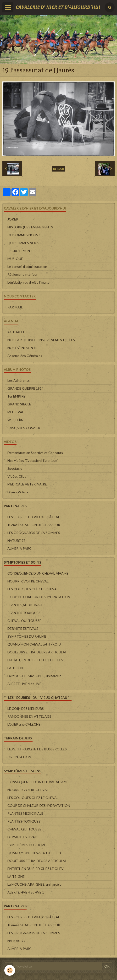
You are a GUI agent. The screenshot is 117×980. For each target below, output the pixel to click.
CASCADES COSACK (24, 428)
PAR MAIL (15, 307)
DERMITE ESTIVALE (23, 628)
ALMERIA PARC (19, 548)
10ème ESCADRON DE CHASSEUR (34, 525)
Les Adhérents (19, 380)
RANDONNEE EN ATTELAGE (29, 716)
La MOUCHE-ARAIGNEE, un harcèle (34, 676)
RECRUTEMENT (20, 251)
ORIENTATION (19, 757)
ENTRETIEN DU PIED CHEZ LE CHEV (36, 660)
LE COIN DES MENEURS (26, 708)
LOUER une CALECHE (24, 724)
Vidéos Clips (17, 476)
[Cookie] (10, 970)
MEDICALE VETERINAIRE (27, 484)
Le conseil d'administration (27, 267)
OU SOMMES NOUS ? (24, 235)
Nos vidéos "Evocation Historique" (33, 460)
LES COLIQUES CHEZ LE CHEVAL (33, 589)
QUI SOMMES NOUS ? (24, 243)
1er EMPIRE (16, 396)
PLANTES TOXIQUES (24, 613)
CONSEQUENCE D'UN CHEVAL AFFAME (38, 573)
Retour (58, 169)
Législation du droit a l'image (28, 282)
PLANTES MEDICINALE (25, 605)
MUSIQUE (15, 259)
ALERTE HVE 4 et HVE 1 (26, 684)
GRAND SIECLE (19, 404)
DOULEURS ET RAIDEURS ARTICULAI (37, 652)
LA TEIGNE (16, 668)
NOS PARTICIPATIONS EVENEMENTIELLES (41, 340)
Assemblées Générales (25, 356)
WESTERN (15, 420)
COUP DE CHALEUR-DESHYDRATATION (39, 597)
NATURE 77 (16, 541)
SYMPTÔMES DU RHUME (27, 636)
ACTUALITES (18, 332)
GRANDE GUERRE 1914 (25, 388)
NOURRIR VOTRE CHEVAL (28, 581)
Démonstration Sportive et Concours (35, 453)
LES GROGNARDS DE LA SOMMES (34, 533)
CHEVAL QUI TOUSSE (24, 621)
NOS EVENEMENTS (22, 348)
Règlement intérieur (22, 274)
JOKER (13, 219)
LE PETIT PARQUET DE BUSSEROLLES (37, 749)
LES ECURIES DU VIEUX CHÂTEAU (34, 517)
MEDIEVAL (16, 412)
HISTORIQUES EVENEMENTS (30, 227)
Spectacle (15, 468)
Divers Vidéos (18, 492)
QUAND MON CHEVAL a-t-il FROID (34, 644)
